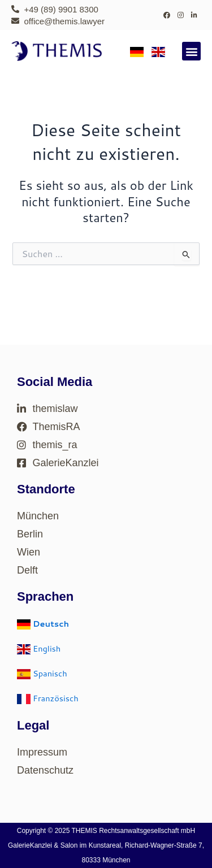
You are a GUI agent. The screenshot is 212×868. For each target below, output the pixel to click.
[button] (191, 51)
